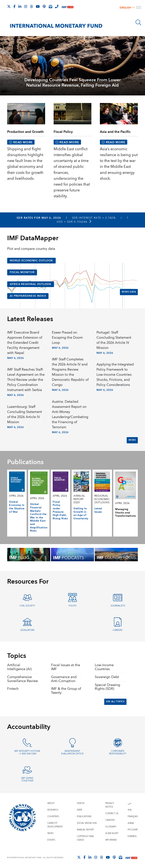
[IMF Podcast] (44, 6)
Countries (53, 817)
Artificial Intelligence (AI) (19, 667)
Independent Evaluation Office (72, 753)
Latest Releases (30, 319)
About (51, 803)
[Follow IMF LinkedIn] (20, 6)
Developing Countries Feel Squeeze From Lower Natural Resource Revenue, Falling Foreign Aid (72, 83)
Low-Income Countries (104, 667)
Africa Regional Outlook (30, 284)
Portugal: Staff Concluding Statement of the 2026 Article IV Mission (114, 340)
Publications (84, 817)
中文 (130, 810)
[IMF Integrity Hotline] (57, 6)
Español (132, 836)
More (132, 440)
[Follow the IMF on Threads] (32, 6)
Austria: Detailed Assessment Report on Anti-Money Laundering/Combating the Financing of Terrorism (70, 414)
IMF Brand (111, 840)
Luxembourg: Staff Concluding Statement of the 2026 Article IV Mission (25, 414)
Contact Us (112, 813)
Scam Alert (112, 833)
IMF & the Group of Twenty (66, 691)
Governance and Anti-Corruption (64, 679)
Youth (72, 606)
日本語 (131, 823)
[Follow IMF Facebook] (14, 6)
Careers (118, 630)
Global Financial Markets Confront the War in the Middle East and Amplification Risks (39, 518)
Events (51, 840)
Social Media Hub (87, 823)
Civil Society (27, 606)
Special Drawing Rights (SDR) (107, 687)
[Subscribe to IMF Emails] (50, 6)
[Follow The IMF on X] (9, 6)
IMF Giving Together (27, 780)
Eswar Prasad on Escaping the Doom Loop (67, 338)
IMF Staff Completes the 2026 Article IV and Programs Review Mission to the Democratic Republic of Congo (70, 372)
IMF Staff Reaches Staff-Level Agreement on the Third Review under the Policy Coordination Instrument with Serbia (26, 380)
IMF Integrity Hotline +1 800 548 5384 (27, 753)
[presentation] (72, 65)
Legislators (27, 630)
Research (53, 810)
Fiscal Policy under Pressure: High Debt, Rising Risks (60, 510)
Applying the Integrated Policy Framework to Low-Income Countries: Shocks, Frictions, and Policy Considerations (115, 375)
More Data (129, 292)
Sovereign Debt (107, 677)
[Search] (138, 22)
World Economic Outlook (31, 261)
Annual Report (85, 830)
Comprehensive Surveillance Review (22, 679)
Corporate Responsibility (118, 753)
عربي (130, 803)
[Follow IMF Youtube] (38, 6)
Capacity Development (55, 825)
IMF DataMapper (33, 238)
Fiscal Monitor (22, 272)
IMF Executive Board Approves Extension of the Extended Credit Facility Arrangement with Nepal (25, 343)
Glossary (111, 827)
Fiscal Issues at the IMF (66, 667)
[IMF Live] (68, 7)
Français (133, 817)
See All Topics (115, 702)
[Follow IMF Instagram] (26, 6)
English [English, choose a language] (127, 8)
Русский (133, 830)
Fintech (13, 689)
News (50, 833)
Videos (81, 803)
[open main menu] (139, 8)
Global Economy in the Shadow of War (17, 507)
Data (79, 810)
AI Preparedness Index (28, 296)
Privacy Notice (110, 805)
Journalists (118, 606)
